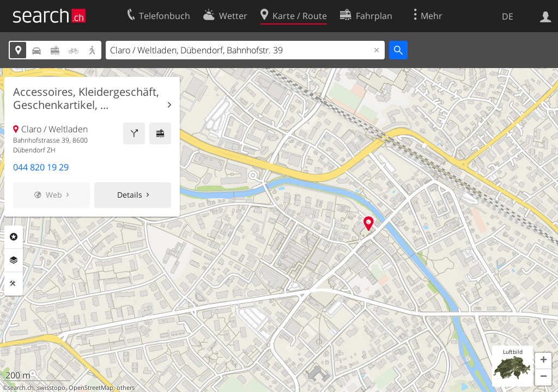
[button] (543, 361)
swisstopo (51, 388)
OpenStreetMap (91, 388)
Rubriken (14, 237)
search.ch (21, 388)
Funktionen (14, 284)
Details (130, 195)
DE (508, 16)
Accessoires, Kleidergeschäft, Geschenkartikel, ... (86, 99)
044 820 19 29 (41, 167)
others (126, 388)
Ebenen (14, 260)
